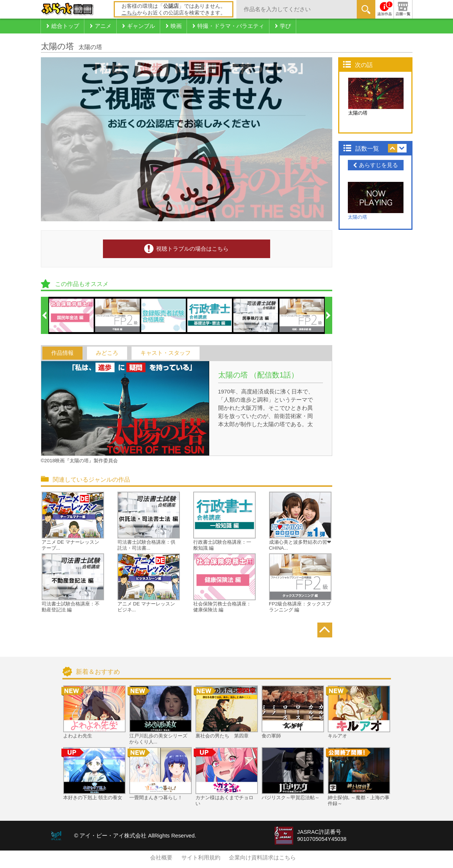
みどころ (107, 353)
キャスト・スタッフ (166, 353)
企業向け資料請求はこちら (262, 858)
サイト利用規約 (201, 858)
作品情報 (62, 353)
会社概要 (161, 858)
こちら (129, 13)
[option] (72, 315)
